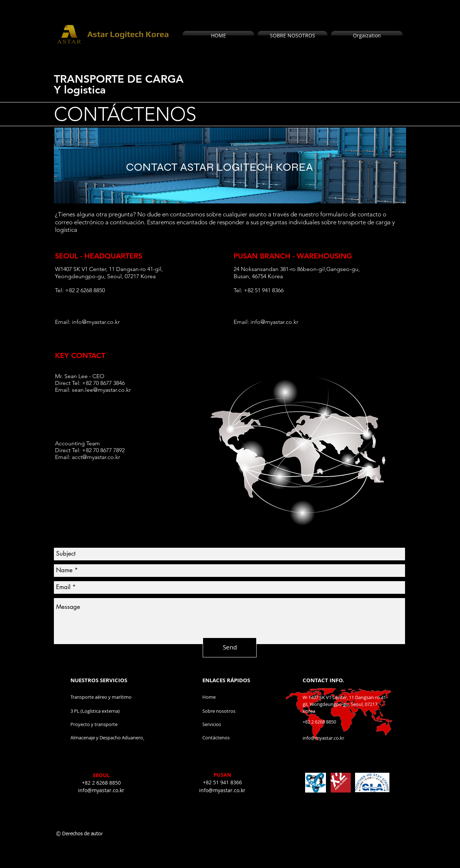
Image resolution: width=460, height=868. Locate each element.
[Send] (230, 647)
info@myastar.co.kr (96, 322)
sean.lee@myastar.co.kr (101, 390)
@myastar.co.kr (101, 457)
